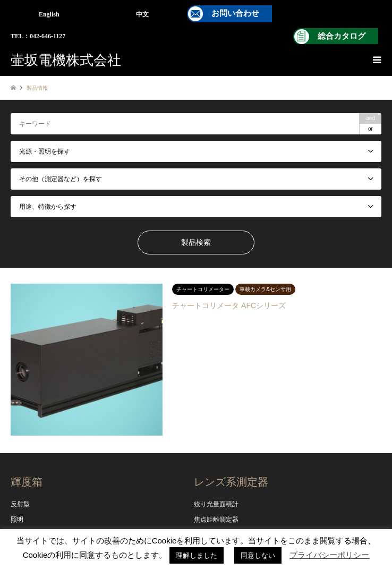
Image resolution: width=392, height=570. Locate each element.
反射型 (20, 504)
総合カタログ (342, 36)
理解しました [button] (197, 555)
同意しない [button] (258, 555)
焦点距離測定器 (216, 520)
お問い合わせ (235, 13)
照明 (17, 520)
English (49, 14)
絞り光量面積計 (216, 504)
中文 (142, 14)
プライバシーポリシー (329, 555)
